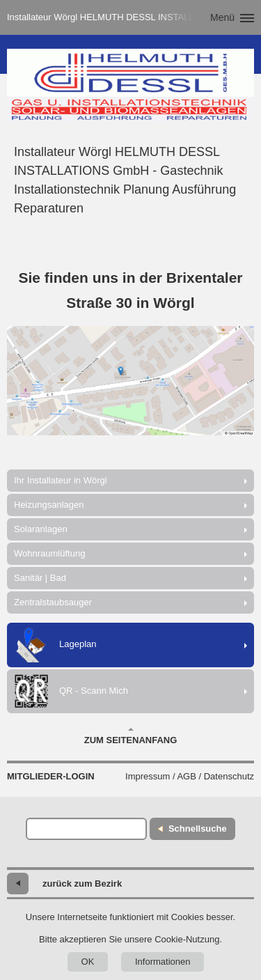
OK (88, 962)
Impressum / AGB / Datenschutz (190, 776)
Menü (222, 17)
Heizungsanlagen (49, 505)
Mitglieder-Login (51, 776)
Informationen (163, 962)
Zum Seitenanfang (131, 736)
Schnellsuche (198, 829)
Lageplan (55, 645)
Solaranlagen (41, 529)
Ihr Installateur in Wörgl (61, 480)
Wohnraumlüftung (49, 553)
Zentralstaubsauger (53, 602)
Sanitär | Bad (40, 578)
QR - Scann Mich (71, 691)
